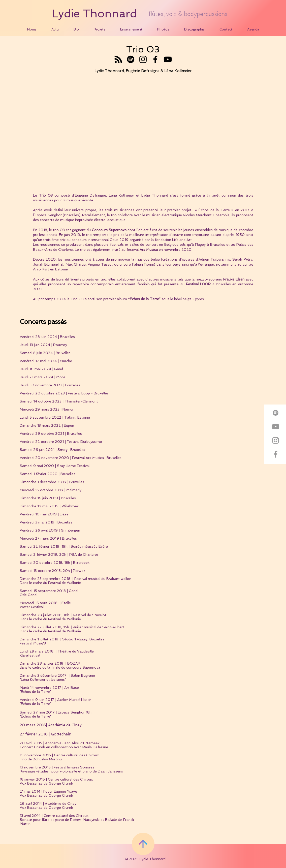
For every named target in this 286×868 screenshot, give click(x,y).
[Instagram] (143, 59)
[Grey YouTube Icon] (276, 427)
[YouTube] (168, 59)
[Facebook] (155, 59)
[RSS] (118, 59)
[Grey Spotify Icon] (276, 413)
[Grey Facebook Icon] (276, 454)
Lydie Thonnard (94, 13)
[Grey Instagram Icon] (276, 440)
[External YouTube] (143, 134)
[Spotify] (131, 59)
